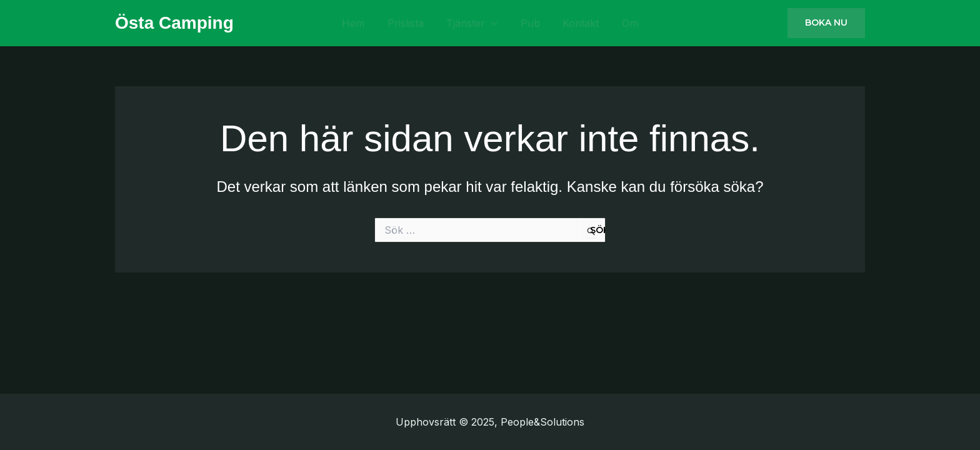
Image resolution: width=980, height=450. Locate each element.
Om (604, 23)
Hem (379, 23)
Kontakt (565, 23)
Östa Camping (174, 23)
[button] (826, 23)
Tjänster (477, 23)
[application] (497, 23)
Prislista (421, 23)
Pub (525, 23)
